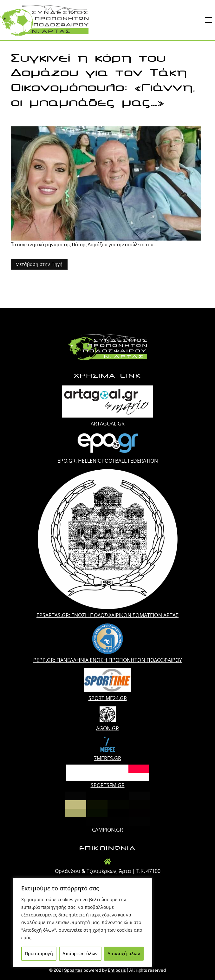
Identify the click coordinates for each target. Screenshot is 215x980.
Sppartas (73, 970)
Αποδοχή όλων (124, 953)
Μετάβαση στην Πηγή (39, 264)
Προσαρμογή (39, 953)
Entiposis (117, 970)
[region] (82, 922)
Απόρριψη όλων (80, 953)
